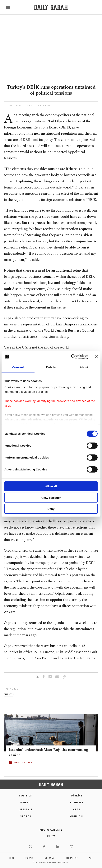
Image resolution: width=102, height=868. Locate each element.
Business (77, 803)
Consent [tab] (18, 367)
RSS (91, 858)
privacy (30, 858)
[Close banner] (96, 357)
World (25, 803)
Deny (51, 509)
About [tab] (84, 367)
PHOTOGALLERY (23, 763)
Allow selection (51, 497)
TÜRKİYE (76, 796)
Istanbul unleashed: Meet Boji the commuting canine (48, 752)
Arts (77, 809)
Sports (26, 816)
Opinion (76, 816)
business (9, 694)
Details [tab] (51, 367)
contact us (72, 858)
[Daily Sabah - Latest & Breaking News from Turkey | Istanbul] (51, 7)
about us (49, 858)
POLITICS (25, 796)
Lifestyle (26, 809)
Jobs (12, 858)
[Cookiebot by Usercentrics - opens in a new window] (71, 357)
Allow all (51, 486)
